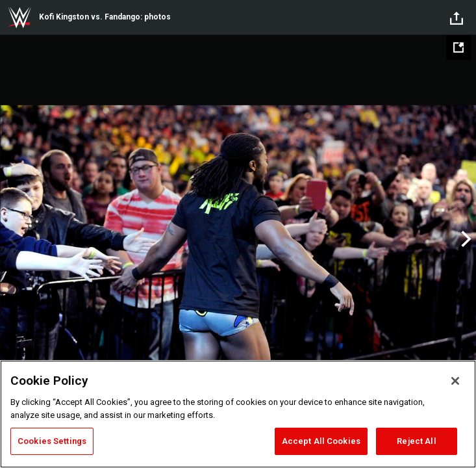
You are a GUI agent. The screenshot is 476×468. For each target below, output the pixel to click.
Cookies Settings (52, 441)
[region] (238, 414)
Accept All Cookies (321, 441)
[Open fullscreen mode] (458, 47)
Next (465, 239)
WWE (19, 18)
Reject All (416, 441)
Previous (11, 239)
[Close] (455, 381)
